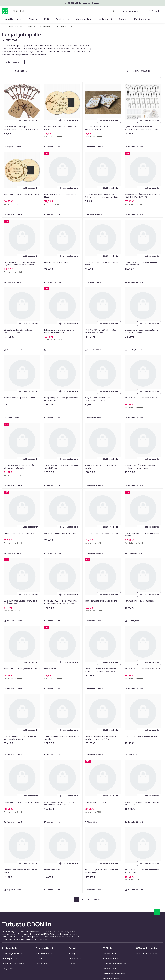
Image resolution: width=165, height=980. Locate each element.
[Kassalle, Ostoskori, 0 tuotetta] (154, 11)
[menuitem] (14, 19)
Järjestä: (136, 71)
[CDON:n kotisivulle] (5, 11)
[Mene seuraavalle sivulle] (99, 899)
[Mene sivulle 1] (76, 899)
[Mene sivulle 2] (82, 899)
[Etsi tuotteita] (113, 11)
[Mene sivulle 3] (88, 899)
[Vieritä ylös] (157, 912)
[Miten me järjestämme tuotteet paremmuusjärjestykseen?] (128, 71)
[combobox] (64, 11)
